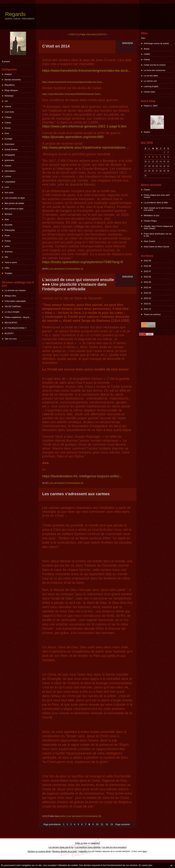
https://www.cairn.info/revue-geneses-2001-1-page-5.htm (84, 126)
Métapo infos (10, 296)
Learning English (151, 86)
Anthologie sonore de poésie (156, 43)
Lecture (8, 176)
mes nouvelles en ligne (15, 198)
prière (7, 246)
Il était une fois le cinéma (155, 65)
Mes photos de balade (14, 203)
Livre (7, 187)
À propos (6, 61)
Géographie (10, 155)
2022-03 (147, 293)
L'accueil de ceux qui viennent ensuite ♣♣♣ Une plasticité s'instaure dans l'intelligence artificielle (78, 284)
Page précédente (52, 824)
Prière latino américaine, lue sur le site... (158, 235)
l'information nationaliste (15, 301)
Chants (147, 190)
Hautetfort (95, 843)
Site (6, 257)
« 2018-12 (73, 34)
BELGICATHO (11, 323)
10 (97, 824)
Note (7, 219)
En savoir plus (145, 865)
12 (107, 824)
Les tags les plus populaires (114, 847)
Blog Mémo (10, 85)
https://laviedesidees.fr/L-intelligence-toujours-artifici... (82, 476)
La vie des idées (151, 76)
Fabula (147, 60)
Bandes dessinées (13, 80)
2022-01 (147, 304)
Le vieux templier (12, 312)
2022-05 (147, 282)
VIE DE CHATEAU (13, 306)
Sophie (147, 132)
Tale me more (11, 339)
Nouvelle (9, 225)
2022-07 (147, 271)
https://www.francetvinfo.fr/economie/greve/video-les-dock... (86, 71)
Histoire (8, 166)
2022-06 (147, 277)
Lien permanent (57, 269)
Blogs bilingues (11, 90)
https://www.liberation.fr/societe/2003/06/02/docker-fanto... (72, 94)
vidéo (7, 268)
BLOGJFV (9, 333)
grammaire (9, 160)
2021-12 (147, 309)
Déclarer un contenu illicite (39, 851)
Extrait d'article (11, 149)
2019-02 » (102, 34)
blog (145, 851)
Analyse (8, 74)
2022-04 (147, 287)
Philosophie (10, 230)
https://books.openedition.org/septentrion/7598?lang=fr (83, 262)
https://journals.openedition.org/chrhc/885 (73, 137)
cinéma (8, 106)
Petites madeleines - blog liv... (18, 317)
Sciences (9, 252)
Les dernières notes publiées (88, 847)
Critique (8, 117)
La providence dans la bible (156, 203)
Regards (15, 14)
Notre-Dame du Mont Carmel (156, 247)
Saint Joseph (150, 241)
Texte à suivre (11, 262)
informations (10, 171)
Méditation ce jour (152, 215)
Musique (8, 214)
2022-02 (147, 298)
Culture (8, 123)
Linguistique (10, 182)
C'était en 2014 (56, 46)
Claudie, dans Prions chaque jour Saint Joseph (158, 227)
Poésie (8, 241)
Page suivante (123, 824)
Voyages (8, 273)
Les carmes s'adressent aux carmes (76, 494)
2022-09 (147, 261)
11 (102, 824)
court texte (9, 112)
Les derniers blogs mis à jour (61, 847)
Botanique (9, 96)
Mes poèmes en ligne (14, 209)
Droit (7, 133)
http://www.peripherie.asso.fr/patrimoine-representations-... (86, 147)
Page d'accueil (87, 34)
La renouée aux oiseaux (15, 290)
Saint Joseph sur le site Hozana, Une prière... (158, 209)
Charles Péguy (150, 221)
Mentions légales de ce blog (64, 851)
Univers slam (150, 92)
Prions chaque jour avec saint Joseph (157, 196)
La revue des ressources (155, 70)
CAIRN (147, 54)
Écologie (8, 139)
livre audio (9, 192)
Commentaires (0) (75, 269)
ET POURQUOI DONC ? (16, 328)
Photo (7, 236)
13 (112, 824)
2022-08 (147, 266)
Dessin (8, 128)
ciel (6, 101)
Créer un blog (81, 843)
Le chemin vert (150, 81)
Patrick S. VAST (151, 106)
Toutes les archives (152, 314)
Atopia (147, 49)
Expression (10, 144)
